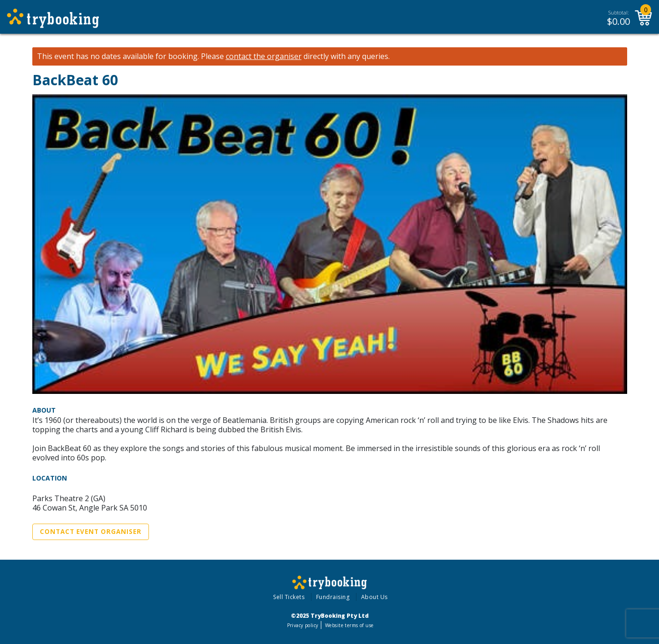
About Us (374, 597)
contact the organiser (264, 56)
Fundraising (333, 597)
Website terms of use (349, 625)
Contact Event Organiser (91, 532)
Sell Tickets (289, 597)
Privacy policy (303, 625)
